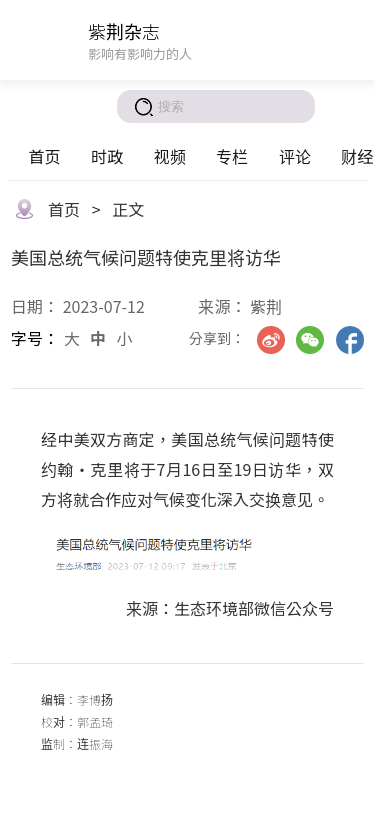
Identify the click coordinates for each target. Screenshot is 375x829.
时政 (107, 156)
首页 (44, 156)
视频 (170, 156)
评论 (295, 156)
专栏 (232, 156)
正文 (128, 209)
